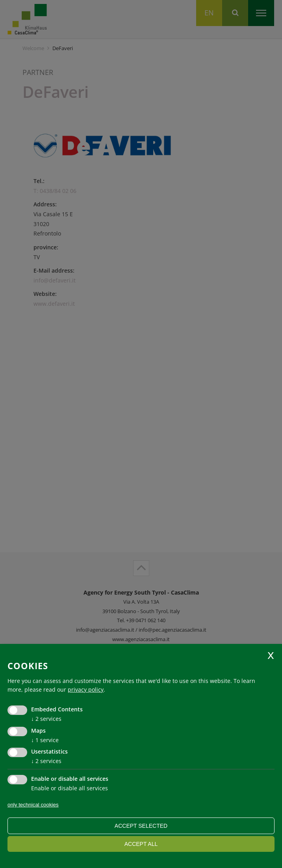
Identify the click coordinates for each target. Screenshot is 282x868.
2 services (46, 719)
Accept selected (141, 826)
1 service (45, 740)
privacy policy (86, 689)
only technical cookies (33, 805)
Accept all (141, 844)
